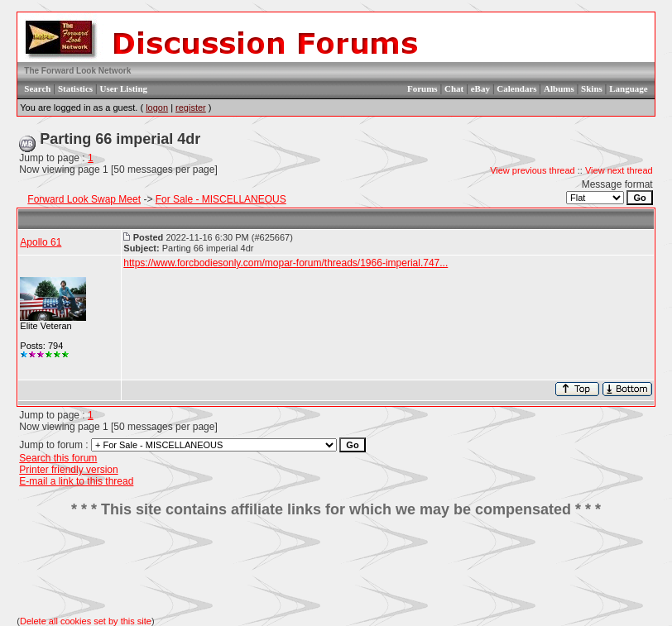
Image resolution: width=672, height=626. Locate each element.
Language (628, 88)
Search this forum (58, 458)
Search (37, 88)
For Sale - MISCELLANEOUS (221, 199)
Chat (454, 88)
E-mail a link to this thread (76, 481)
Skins (592, 88)
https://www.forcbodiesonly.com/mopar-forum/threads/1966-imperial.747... (286, 263)
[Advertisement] (336, 567)
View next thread (619, 170)
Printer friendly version (68, 470)
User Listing (123, 88)
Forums (422, 88)
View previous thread (533, 170)
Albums (559, 88)
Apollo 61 (41, 242)
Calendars (516, 88)
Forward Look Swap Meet (84, 199)
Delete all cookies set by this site (86, 621)
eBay (480, 88)
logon (157, 108)
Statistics (75, 88)
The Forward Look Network (77, 71)
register (191, 108)
